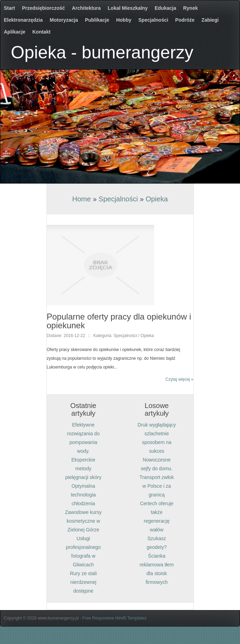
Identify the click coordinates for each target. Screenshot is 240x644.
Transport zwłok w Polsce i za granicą (157, 486)
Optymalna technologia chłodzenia (83, 495)
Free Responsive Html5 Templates (114, 618)
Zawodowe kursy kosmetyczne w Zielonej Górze (83, 521)
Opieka (157, 199)
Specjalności (118, 199)
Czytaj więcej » (179, 379)
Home (82, 199)
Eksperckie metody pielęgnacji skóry (83, 468)
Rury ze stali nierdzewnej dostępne (83, 582)
